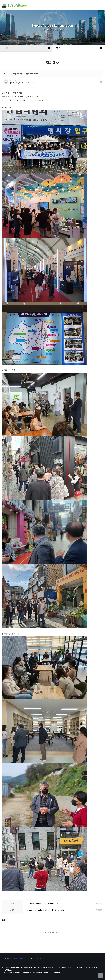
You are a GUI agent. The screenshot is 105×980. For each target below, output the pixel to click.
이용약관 (30, 959)
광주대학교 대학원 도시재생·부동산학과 (15, 6)
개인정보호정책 (19, 959)
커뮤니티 (6, 48)
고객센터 (38, 959)
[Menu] (101, 5)
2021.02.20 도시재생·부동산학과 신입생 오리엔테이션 (47, 910)
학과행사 (59, 48)
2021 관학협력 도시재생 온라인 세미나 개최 (43, 904)
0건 (12, 83)
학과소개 (8, 959)
